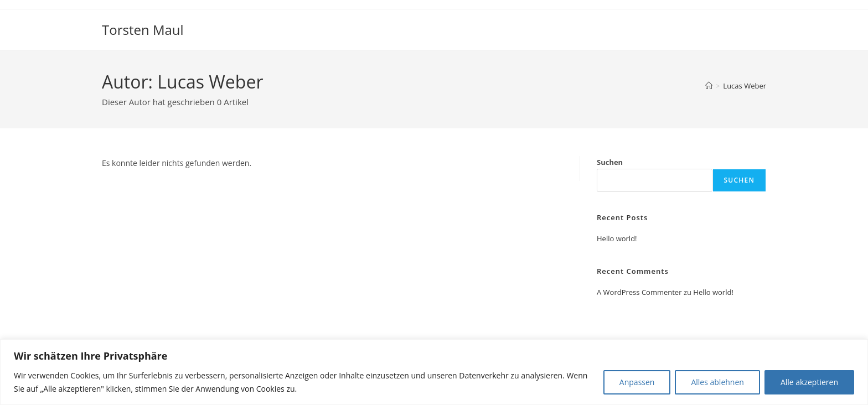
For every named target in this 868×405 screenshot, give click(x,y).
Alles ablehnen (717, 382)
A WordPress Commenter (639, 292)
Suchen (610, 162)
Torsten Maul (143, 30)
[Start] (709, 86)
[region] (434, 372)
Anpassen (637, 382)
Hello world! (617, 238)
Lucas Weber (745, 86)
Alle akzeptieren (809, 382)
